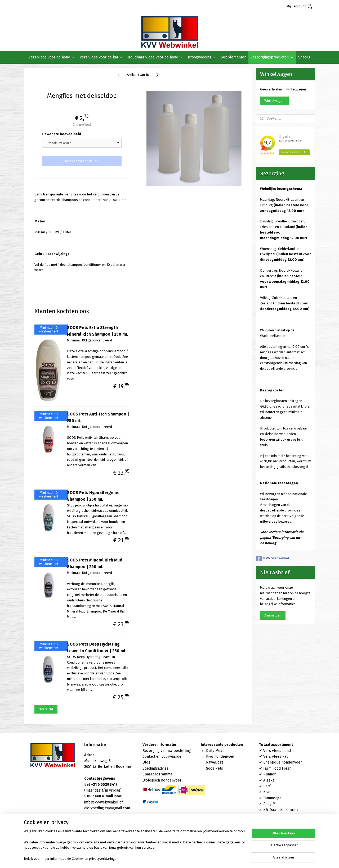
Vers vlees (272, 757)
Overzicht (46, 709)
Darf (267, 786)
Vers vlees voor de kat (102, 57)
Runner (269, 774)
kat (284, 757)
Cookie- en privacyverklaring (93, 859)
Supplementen (234, 57)
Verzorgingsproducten (272, 57)
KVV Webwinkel (273, 559)
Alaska (269, 780)
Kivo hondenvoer (220, 757)
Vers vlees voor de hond (52, 57)
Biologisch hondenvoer (162, 780)
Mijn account (300, 6)
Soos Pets (215, 768)
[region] (135, 846)
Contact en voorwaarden (163, 757)
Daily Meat (215, 751)
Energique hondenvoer (283, 762)
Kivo (267, 792)
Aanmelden (273, 615)
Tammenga (272, 798)
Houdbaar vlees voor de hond (156, 57)
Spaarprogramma (157, 774)
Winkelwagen (274, 101)
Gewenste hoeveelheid (62, 134)
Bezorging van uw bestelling (167, 751)
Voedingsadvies (155, 768)
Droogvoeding (202, 57)
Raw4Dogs (215, 762)
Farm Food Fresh (277, 768)
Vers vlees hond (277, 751)
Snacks (304, 57)
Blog (146, 762)
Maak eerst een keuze (82, 161)
